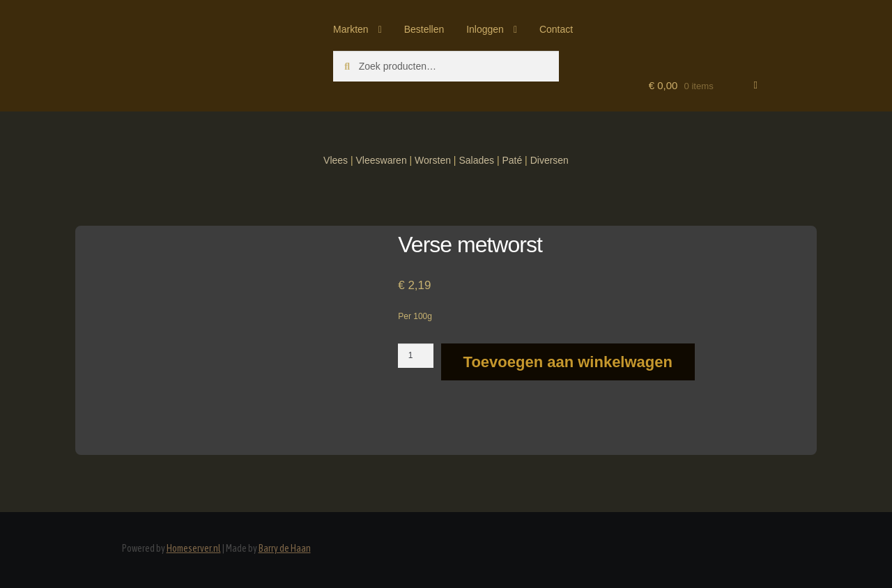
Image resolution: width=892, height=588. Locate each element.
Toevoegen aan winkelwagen (568, 362)
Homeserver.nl (194, 548)
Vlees (336, 160)
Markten (351, 29)
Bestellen (424, 29)
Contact (556, 29)
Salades (476, 160)
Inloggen (485, 29)
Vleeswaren (382, 160)
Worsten (433, 160)
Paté (512, 160)
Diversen (549, 160)
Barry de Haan (285, 548)
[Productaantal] (416, 355)
